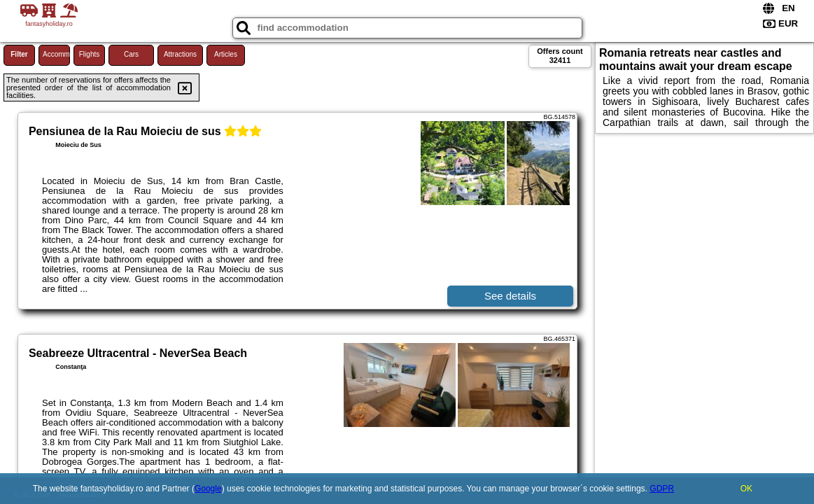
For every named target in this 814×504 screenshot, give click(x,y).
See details (510, 296)
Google (208, 489)
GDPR (662, 489)
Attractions (180, 54)
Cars (131, 54)
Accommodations (56, 54)
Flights (89, 54)
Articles (226, 54)
